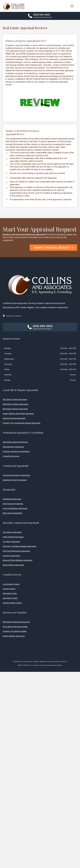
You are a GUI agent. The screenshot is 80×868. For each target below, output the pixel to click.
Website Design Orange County (50, 665)
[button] (40, 16)
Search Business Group (37, 665)
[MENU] (72, 6)
